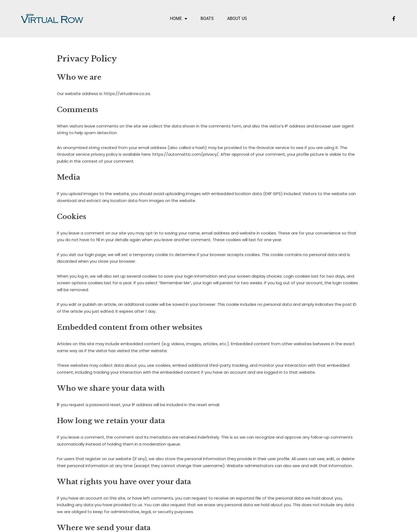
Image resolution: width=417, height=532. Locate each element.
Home (179, 19)
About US (237, 18)
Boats (207, 18)
